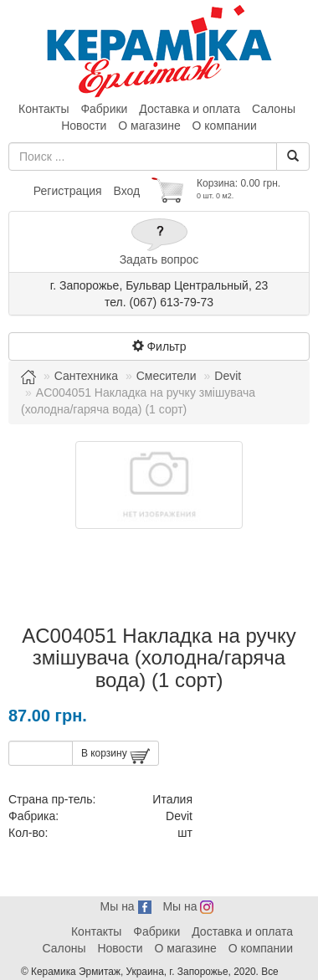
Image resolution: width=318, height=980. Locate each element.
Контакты (44, 109)
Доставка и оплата (190, 109)
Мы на (126, 906)
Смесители (167, 376)
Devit (228, 376)
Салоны (274, 109)
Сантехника (86, 376)
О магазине (149, 126)
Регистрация (68, 191)
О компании (225, 126)
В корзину (115, 756)
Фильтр (159, 346)
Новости (84, 126)
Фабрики (104, 109)
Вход (127, 191)
